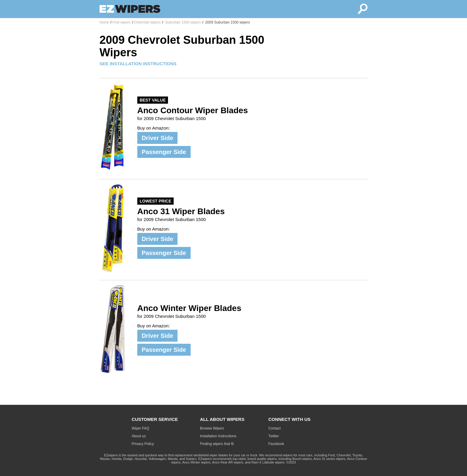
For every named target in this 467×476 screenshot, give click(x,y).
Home (104, 22)
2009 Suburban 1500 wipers (227, 22)
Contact (274, 428)
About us (139, 436)
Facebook (276, 444)
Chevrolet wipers (147, 22)
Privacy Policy (143, 444)
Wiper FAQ (140, 428)
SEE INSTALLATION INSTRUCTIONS (138, 64)
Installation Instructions (218, 436)
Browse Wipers (212, 428)
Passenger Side (164, 152)
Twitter (274, 436)
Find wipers (121, 22)
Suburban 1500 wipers (182, 22)
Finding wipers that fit (217, 444)
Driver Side (158, 138)
